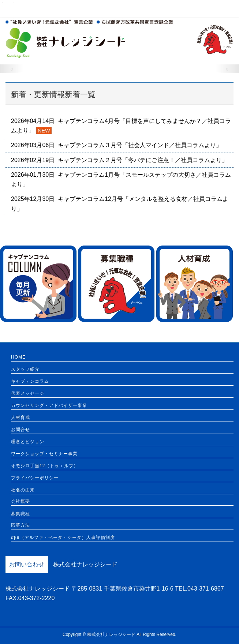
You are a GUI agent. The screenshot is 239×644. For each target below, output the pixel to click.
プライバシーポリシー (35, 478)
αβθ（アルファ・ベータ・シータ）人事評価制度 (63, 538)
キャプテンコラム (30, 381)
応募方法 (20, 525)
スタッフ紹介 (25, 369)
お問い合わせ (27, 564)
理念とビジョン (28, 442)
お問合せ (20, 430)
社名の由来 (23, 490)
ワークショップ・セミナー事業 (44, 454)
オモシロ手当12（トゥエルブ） (45, 466)
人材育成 (20, 418)
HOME (18, 357)
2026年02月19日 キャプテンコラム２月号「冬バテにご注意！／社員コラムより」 (119, 160)
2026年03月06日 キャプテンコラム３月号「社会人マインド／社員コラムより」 (116, 145)
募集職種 (20, 514)
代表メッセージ (28, 394)
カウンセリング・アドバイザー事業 (49, 406)
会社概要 (20, 501)
